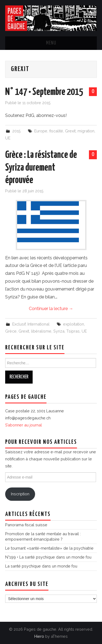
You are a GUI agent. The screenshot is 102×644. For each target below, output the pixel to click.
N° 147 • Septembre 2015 (44, 92)
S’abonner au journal (24, 425)
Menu (51, 43)
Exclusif (19, 324)
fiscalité (56, 131)
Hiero (39, 636)
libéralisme (41, 331)
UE (8, 138)
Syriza (59, 331)
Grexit (70, 131)
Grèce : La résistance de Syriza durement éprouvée (41, 168)
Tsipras (73, 331)
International (38, 324)
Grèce (11, 331)
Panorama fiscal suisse (26, 525)
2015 (16, 131)
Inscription (20, 494)
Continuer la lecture (51, 309)
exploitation (74, 324)
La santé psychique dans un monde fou (41, 566)
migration (86, 131)
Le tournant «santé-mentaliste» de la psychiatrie (49, 548)
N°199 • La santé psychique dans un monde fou (48, 557)
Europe (41, 131)
